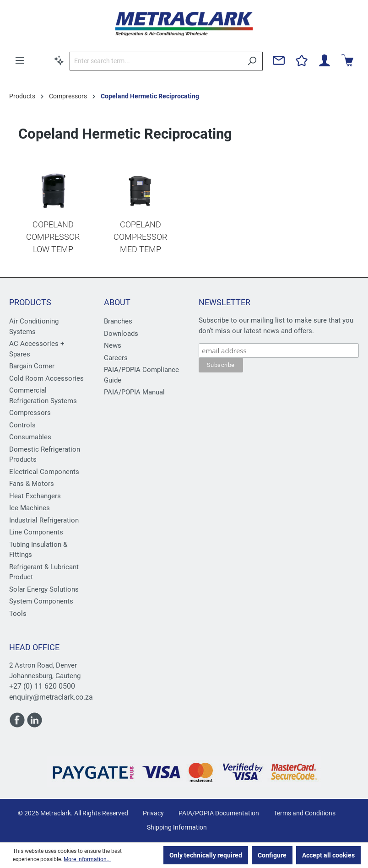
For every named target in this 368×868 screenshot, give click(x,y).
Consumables (30, 437)
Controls (22, 425)
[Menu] (20, 60)
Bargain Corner (32, 366)
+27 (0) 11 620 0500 (42, 686)
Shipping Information (177, 827)
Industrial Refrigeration (44, 520)
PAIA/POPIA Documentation (219, 813)
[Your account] (325, 60)
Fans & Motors (32, 484)
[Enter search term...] (156, 61)
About (117, 302)
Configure (272, 855)
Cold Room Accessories (46, 378)
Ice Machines (30, 508)
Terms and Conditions (305, 813)
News (113, 345)
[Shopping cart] (347, 60)
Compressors (30, 413)
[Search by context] (59, 60)
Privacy (153, 813)
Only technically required (206, 855)
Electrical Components (44, 472)
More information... (87, 859)
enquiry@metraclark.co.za (51, 697)
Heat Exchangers (35, 496)
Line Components (36, 532)
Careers (116, 358)
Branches (118, 321)
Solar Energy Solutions (44, 589)
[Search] (252, 61)
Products (30, 302)
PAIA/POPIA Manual (134, 392)
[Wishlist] (302, 60)
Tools (18, 614)
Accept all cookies (328, 855)
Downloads (121, 334)
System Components (41, 601)
